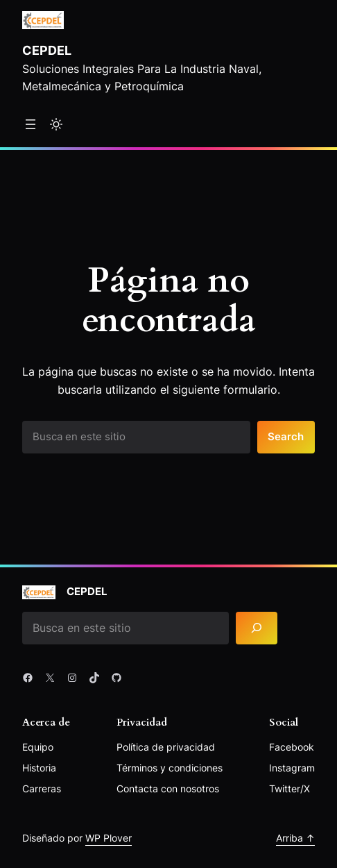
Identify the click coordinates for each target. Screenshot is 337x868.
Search (286, 437)
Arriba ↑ (295, 838)
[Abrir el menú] (31, 124)
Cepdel (47, 50)
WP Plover (109, 838)
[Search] (257, 628)
